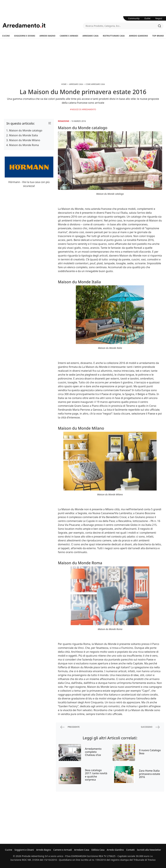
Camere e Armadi (69, 36)
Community (134, 18)
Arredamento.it (43, 25)
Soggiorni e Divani (25, 36)
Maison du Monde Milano (25, 140)
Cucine (6, 36)
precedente (70, 727)
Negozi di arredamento (84, 109)
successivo (150, 727)
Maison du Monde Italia (23, 135)
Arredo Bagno (47, 36)
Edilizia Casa (98, 850)
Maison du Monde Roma (24, 145)
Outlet (148, 18)
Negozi (159, 18)
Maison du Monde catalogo (26, 130)
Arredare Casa (91, 36)
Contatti (130, 850)
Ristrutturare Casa (114, 36)
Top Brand (158, 36)
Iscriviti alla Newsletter (149, 850)
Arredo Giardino (139, 36)
